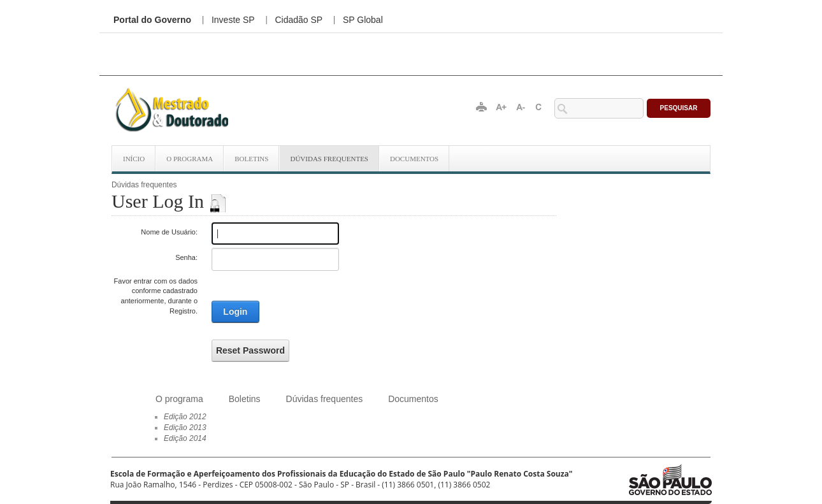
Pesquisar (679, 108)
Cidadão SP (299, 20)
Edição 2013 (185, 428)
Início (134, 159)
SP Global (363, 20)
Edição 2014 (185, 438)
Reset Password (250, 350)
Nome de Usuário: (169, 232)
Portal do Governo (152, 20)
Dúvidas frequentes (329, 159)
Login (235, 312)
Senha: (186, 257)
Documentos (414, 159)
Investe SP (233, 20)
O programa (190, 159)
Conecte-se (544, 183)
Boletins (251, 159)
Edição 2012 (185, 417)
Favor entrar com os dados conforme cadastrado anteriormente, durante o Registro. (156, 296)
